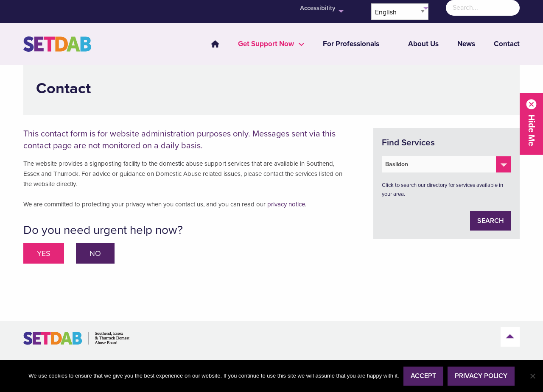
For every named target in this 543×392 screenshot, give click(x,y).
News (466, 44)
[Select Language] (400, 12)
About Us (423, 44)
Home (215, 44)
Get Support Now (266, 44)
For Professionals (351, 44)
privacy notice (286, 204)
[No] (532, 376)
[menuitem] (210, 44)
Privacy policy (481, 376)
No (95, 253)
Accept (423, 376)
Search (491, 221)
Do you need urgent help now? (103, 230)
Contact (507, 44)
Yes (44, 253)
